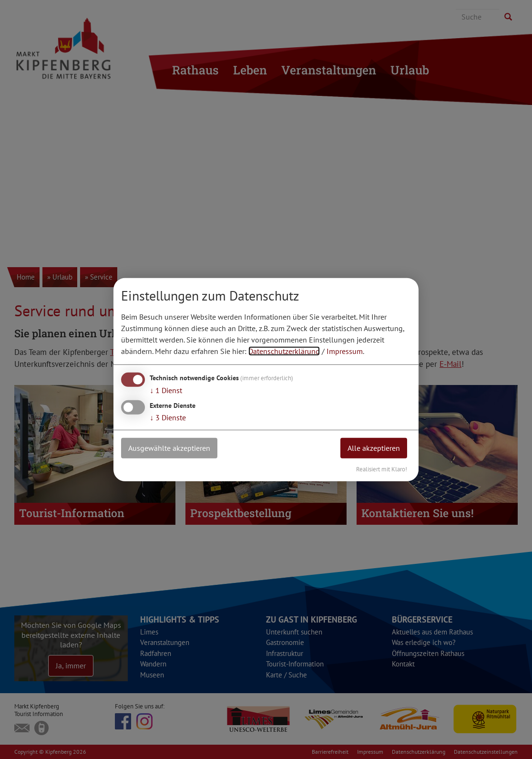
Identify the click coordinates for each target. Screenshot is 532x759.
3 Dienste (168, 417)
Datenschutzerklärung (284, 351)
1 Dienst (166, 390)
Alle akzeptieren (374, 448)
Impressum (345, 351)
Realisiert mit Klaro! (382, 469)
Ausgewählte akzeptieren (169, 448)
